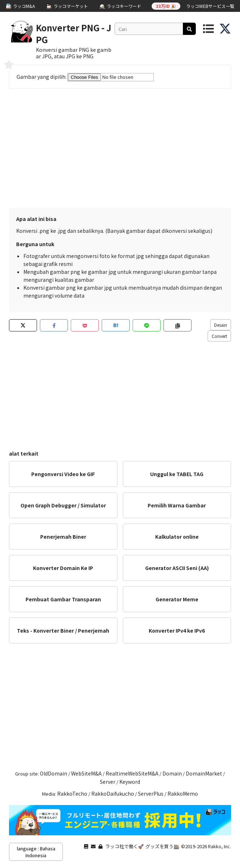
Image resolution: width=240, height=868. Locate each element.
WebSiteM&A (86, 773)
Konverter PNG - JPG (74, 33)
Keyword (130, 782)
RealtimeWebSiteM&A (132, 773)
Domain (172, 773)
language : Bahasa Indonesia (36, 852)
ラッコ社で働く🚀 (124, 846)
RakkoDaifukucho (113, 794)
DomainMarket (204, 773)
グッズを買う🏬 (162, 846)
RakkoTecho (72, 794)
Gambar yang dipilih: (85, 77)
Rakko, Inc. (220, 846)
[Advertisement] (120, 150)
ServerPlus (151, 794)
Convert (219, 336)
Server (108, 782)
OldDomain (54, 773)
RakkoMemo (183, 794)
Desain (221, 325)
